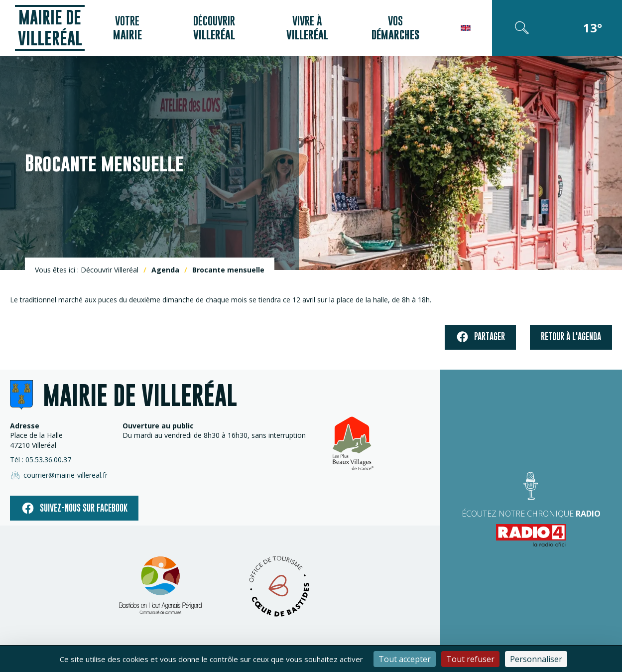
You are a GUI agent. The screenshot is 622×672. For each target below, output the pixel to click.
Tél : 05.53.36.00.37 (41, 460)
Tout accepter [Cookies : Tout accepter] (405, 659)
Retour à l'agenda (571, 336)
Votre (127, 28)
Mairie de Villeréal (50, 28)
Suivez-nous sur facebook (74, 508)
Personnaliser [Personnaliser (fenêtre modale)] (536, 659)
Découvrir (214, 28)
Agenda (165, 270)
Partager (480, 337)
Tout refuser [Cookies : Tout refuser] (470, 659)
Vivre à (307, 28)
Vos (395, 28)
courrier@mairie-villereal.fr (59, 475)
